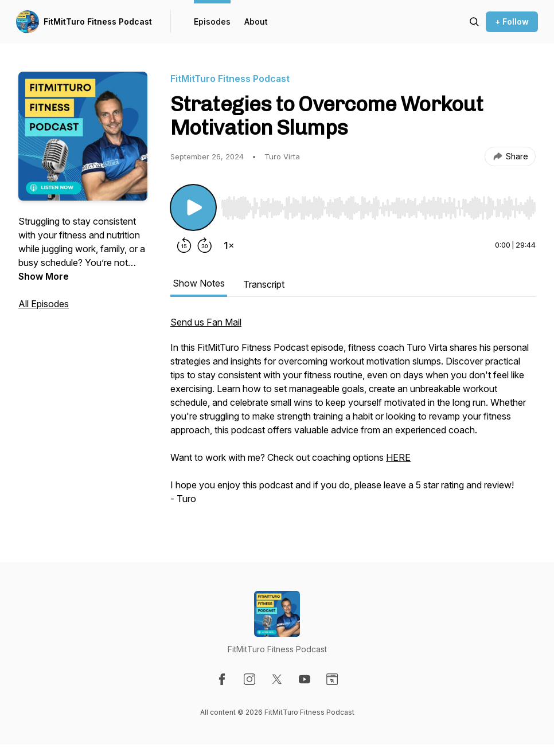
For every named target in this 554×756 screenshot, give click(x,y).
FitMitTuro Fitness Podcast (98, 21)
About (256, 21)
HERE (398, 457)
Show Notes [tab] (199, 283)
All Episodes (44, 304)
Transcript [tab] (264, 284)
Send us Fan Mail (206, 322)
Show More (44, 276)
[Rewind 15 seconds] (184, 245)
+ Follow (512, 21)
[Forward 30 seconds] (205, 245)
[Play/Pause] (193, 207)
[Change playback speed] (229, 245)
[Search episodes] (474, 22)
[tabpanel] (353, 416)
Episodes (212, 21)
